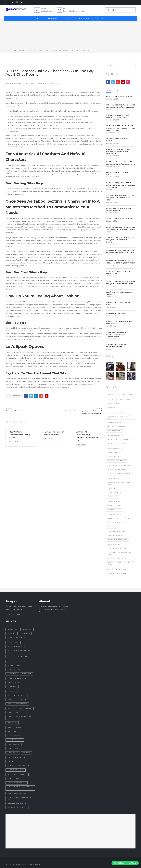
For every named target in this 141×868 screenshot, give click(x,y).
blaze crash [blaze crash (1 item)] (113, 439)
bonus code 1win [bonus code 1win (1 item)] (114, 448)
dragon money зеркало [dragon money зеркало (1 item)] (117, 461)
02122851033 (47, 11)
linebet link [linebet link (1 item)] (112, 497)
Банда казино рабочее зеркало (119, 219)
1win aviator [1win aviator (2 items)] (113, 395)
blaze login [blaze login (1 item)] (127, 439)
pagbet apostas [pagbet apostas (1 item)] (114, 501)
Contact (101, 18)
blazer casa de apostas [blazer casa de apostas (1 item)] (117, 444)
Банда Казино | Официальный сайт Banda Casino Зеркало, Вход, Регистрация (120, 185)
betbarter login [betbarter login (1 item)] (114, 435)
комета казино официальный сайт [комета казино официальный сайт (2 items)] (120, 564)
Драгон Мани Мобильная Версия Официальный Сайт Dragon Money (120, 198)
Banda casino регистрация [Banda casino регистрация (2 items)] (118, 422)
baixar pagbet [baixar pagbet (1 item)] (113, 408)
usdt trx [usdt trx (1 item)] (111, 527)
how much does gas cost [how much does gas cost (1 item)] (117, 469)
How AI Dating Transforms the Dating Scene (19, 435)
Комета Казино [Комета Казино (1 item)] (114, 544)
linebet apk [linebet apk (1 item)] (112, 488)
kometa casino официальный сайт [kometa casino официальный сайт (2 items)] (119, 483)
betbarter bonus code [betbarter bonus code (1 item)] (116, 427)
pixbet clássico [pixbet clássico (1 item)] (114, 510)
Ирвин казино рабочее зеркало (119, 97)
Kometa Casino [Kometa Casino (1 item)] (114, 478)
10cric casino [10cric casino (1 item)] (125, 399)
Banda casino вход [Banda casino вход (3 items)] (115, 412)
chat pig (24, 171)
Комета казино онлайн (116, 313)
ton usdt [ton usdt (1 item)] (127, 518)
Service (68, 18)
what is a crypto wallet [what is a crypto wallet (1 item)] (117, 540)
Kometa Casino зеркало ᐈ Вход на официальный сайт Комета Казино (120, 240)
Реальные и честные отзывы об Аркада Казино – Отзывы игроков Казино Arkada (120, 128)
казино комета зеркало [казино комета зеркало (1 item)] (117, 559)
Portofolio (84, 18)
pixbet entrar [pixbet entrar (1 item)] (113, 514)
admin (30, 83)
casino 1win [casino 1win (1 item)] (112, 452)
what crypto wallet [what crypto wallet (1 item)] (116, 536)
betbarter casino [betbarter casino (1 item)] (115, 431)
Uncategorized (21, 50)
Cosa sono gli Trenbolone (16, 411)
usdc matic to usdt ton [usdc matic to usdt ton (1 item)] (117, 523)
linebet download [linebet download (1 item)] (115, 493)
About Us (52, 18)
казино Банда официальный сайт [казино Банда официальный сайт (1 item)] (119, 554)
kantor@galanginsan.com (75, 11)
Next (99, 408)
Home (38, 18)
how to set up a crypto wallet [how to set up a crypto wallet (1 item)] (120, 474)
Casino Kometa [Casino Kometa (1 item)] (114, 457)
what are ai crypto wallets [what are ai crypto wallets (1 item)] (119, 531)
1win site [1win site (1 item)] (111, 399)
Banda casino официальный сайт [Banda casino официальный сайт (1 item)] (119, 417)
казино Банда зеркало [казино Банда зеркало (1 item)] (117, 548)
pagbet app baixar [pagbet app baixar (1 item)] (115, 506)
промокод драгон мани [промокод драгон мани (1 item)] (117, 573)
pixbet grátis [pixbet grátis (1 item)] (113, 518)
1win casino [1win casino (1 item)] (127, 395)
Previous (10, 408)
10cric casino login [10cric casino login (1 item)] (115, 403)
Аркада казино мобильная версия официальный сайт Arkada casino (118, 151)
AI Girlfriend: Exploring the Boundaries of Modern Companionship (118, 334)
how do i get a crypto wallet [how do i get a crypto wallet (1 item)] (119, 465)
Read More (15, 442)
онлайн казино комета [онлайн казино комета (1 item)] (117, 569)
